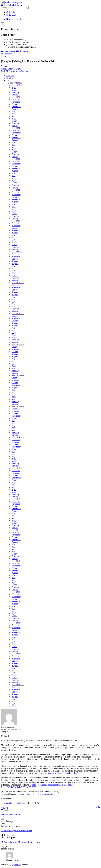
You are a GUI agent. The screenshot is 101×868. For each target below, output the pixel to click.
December (16, 99)
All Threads (22, 51)
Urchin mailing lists (13, 2)
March (14, 90)
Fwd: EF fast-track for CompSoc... (16, 71)
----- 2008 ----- (18, 623)
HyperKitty (16, 865)
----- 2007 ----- (18, 654)
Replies (9, 78)
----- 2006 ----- (18, 685)
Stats (8, 80)
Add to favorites (9, 842)
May (13, 116)
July (13, 111)
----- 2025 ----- (18, 97)
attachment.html (13, 803)
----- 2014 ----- (18, 437)
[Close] (3, 24)
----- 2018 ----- (18, 314)
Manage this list (14, 19)
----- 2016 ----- (18, 375)
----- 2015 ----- (18, 406)
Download (7, 54)
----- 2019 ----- (18, 283)
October (15, 104)
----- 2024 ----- (18, 128)
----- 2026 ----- (18, 85)
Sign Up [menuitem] (17, 5)
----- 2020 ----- (18, 252)
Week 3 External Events (11, 69)
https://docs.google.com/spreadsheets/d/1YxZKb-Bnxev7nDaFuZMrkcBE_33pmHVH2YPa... (37, 786)
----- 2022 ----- (18, 190)
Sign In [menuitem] (8, 5)
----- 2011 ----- (18, 530)
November (16, 102)
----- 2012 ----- (18, 499)
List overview (8, 51)
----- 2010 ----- (18, 561)
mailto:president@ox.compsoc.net (38, 794)
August (15, 109)
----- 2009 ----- (18, 592)
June (13, 114)
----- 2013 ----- (18, 468)
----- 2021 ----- (18, 221)
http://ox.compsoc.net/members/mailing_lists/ (58, 773)
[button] (2, 5)
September (16, 107)
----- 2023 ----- (18, 159)
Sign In (11, 12)
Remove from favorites (29, 842)
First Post (10, 76)
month (14, 83)
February (15, 92)
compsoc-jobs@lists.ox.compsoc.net (16, 831)
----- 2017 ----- (18, 344)
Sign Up (11, 15)
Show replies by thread (11, 814)
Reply (5, 810)
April (14, 88)
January (15, 95)
